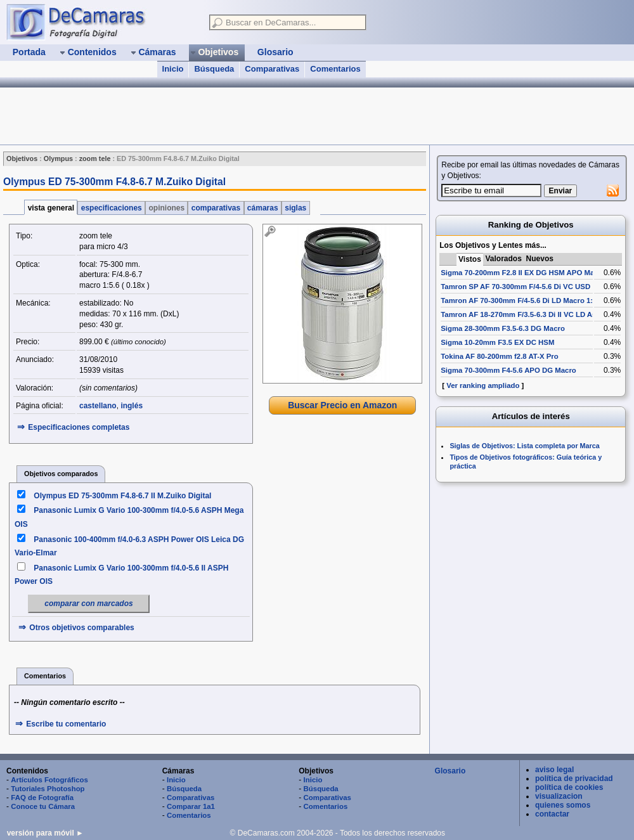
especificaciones (111, 208)
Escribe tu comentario (66, 724)
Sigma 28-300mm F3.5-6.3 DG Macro (503, 328)
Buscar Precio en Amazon (342, 405)
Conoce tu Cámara (43, 806)
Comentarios (335, 69)
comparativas (216, 208)
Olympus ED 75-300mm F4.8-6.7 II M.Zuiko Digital (122, 496)
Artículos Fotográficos (49, 780)
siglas (296, 208)
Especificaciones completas (79, 427)
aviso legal (554, 770)
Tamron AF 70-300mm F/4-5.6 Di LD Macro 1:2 (519, 300)
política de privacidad (574, 779)
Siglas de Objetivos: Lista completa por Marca (524, 446)
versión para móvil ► (45, 833)
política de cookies (569, 787)
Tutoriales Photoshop (48, 789)
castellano (98, 406)
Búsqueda (214, 69)
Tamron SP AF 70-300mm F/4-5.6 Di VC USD (515, 287)
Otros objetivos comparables (81, 628)
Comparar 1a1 (191, 806)
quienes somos (563, 805)
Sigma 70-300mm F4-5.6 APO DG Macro (508, 370)
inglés (132, 406)
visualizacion (559, 796)
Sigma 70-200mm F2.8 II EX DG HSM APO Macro (523, 273)
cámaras (263, 208)
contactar (552, 814)
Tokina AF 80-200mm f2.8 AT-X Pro (499, 356)
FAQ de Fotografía (42, 798)
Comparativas (272, 69)
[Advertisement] (231, 116)
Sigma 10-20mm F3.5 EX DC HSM (497, 342)
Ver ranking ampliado (483, 385)
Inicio (173, 69)
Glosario (450, 771)
